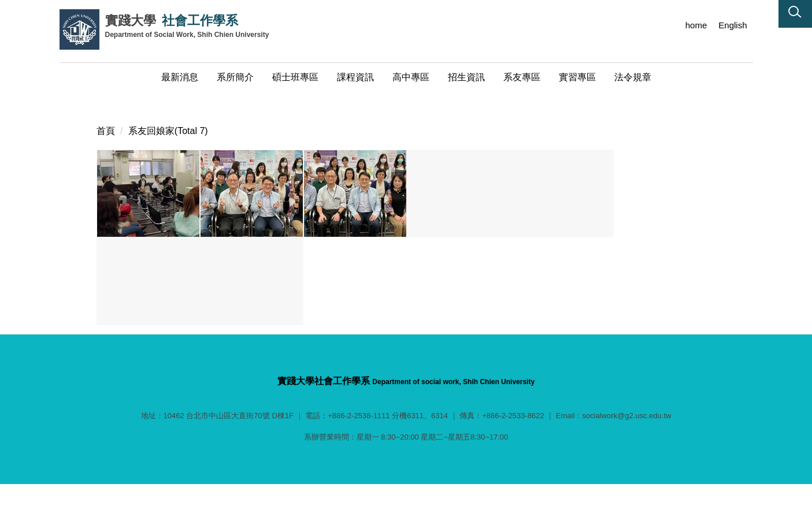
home (696, 25)
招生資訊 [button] (466, 77)
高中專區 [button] (411, 77)
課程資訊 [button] (355, 77)
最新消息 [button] (180, 77)
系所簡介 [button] (235, 77)
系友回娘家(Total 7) (168, 117)
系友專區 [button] (522, 77)
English (733, 25)
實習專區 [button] (577, 77)
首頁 (106, 117)
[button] (795, 14)
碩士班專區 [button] (295, 77)
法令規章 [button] (633, 77)
